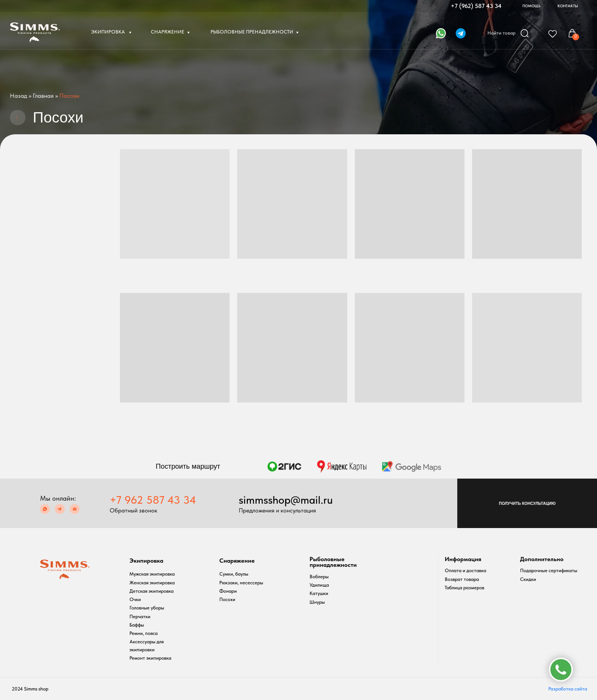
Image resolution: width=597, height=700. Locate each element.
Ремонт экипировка (150, 658)
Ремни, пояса (144, 633)
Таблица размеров (465, 588)
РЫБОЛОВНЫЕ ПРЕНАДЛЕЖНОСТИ (252, 32)
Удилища (319, 585)
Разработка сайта (568, 689)
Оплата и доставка (465, 570)
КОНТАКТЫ (568, 6)
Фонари (228, 591)
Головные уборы (147, 608)
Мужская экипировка (152, 574)
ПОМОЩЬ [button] (532, 6)
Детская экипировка (152, 591)
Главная (43, 96)
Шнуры (317, 602)
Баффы (137, 625)
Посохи (227, 599)
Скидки (528, 579)
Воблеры (319, 577)
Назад (18, 96)
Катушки (319, 593)
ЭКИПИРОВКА (109, 32)
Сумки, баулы (234, 574)
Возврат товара (462, 579)
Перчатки (140, 616)
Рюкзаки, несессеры (241, 583)
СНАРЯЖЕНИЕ (168, 32)
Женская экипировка (152, 583)
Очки (135, 599)
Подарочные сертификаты (549, 570)
